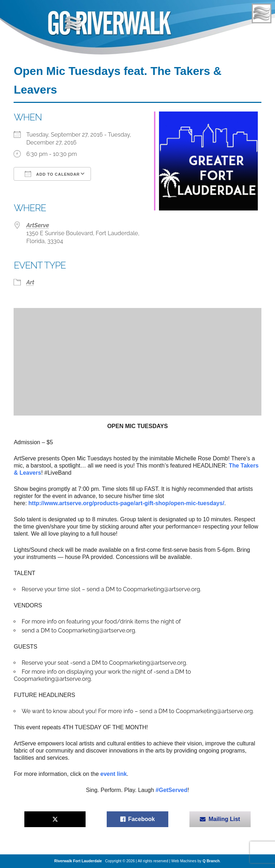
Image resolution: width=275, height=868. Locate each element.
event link (114, 774)
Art (30, 282)
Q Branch (211, 861)
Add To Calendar (52, 174)
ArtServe (38, 225)
